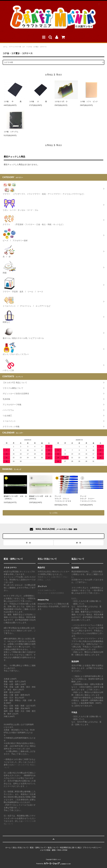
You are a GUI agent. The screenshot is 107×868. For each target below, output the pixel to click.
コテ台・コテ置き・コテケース (37, 47)
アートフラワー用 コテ (18, 47)
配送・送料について (38, 848)
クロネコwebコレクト (47, 590)
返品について (53, 848)
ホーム (5, 47)
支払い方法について (20, 848)
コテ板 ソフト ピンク (89, 102)
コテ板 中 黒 (13, 102)
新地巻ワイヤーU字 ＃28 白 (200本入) (40, 498)
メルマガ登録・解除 (48, 850)
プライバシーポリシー (91, 848)
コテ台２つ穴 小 (61, 102)
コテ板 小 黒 (38, 102)
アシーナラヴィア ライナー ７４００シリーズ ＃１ (88, 499)
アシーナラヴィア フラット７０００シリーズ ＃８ (63, 499)
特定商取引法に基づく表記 (70, 848)
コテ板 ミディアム (11, 132)
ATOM (65, 850)
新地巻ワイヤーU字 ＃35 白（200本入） (15, 498)
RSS (59, 850)
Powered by (53, 864)
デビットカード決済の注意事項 (51, 593)
